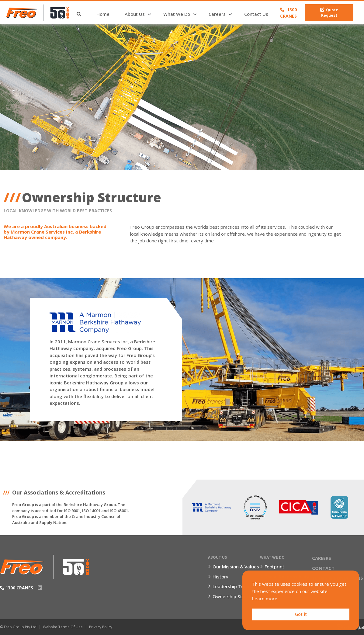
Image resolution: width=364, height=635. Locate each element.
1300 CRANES (288, 13)
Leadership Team (232, 586)
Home (103, 14)
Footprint (274, 567)
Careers (217, 14)
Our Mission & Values (236, 567)
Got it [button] (301, 614)
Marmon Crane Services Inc (98, 342)
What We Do (177, 14)
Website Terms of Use (63, 627)
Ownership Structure (235, 596)
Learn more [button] (265, 599)
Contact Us (256, 14)
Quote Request (329, 13)
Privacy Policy (101, 627)
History (220, 577)
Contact (323, 568)
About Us (135, 14)
